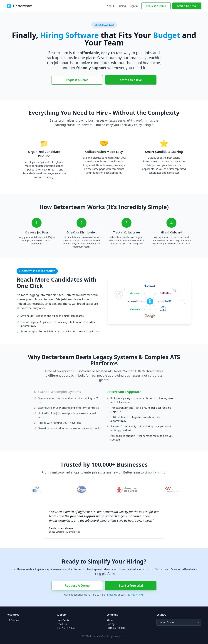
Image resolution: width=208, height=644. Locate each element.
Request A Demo (156, 6)
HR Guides (13, 620)
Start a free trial (187, 6)
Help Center (63, 620)
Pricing (122, 6)
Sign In (134, 6)
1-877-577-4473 (134, 595)
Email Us (62, 624)
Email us (112, 595)
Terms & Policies (116, 628)
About (110, 6)
